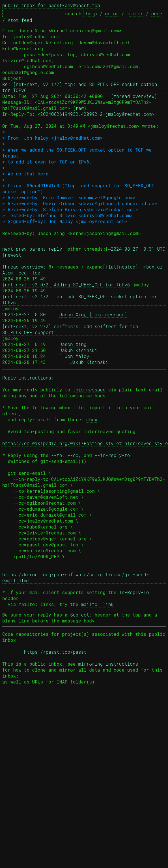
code (157, 13)
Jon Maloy (77, 356)
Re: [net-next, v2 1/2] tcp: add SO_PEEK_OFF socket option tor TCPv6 (81, 87)
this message (89, 390)
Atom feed (20, 20)
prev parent (31, 249)
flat (111, 267)
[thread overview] (134, 96)
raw (80, 108)
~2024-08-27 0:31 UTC (137, 249)
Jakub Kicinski (78, 350)
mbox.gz (153, 267)
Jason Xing (73, 344)
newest (13, 255)
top (36, 273)
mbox (92, 419)
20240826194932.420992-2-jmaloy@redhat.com (96, 114)
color (112, 13)
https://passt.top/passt (55, 652)
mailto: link (97, 604)
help (91, 13)
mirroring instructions (108, 664)
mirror (135, 13)
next (8, 249)
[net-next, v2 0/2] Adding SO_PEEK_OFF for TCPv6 (66, 285)
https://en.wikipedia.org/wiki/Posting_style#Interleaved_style (85, 443)
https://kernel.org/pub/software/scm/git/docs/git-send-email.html (76, 577)
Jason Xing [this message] (93, 314)
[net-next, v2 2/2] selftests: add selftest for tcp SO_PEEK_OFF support (72, 329)
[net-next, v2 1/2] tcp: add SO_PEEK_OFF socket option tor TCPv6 (81, 299)
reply (55, 249)
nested (127, 267)
